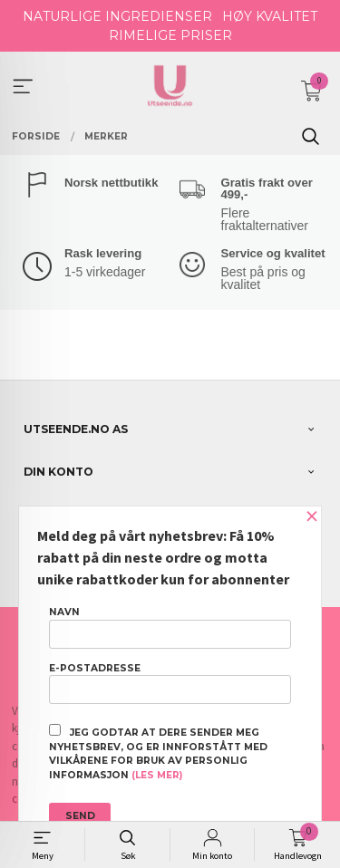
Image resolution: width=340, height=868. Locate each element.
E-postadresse (170, 683)
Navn (170, 627)
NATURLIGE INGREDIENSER (117, 16)
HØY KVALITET (270, 16)
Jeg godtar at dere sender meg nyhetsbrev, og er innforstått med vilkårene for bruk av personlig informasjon (158, 752)
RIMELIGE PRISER (170, 35)
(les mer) (157, 775)
